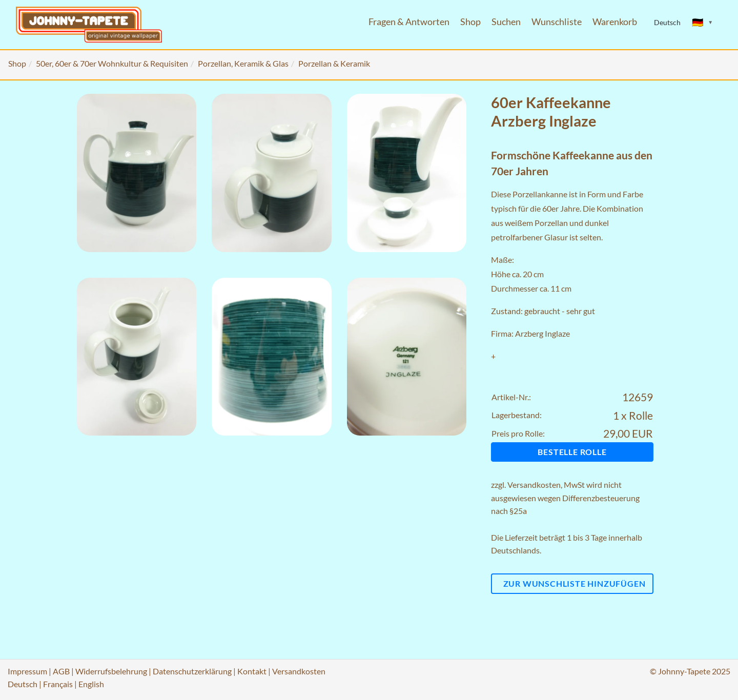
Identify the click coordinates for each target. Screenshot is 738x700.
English (91, 684)
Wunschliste (557, 22)
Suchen (506, 22)
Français (58, 684)
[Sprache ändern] (703, 23)
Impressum (27, 671)
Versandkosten (534, 485)
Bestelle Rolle (572, 452)
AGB (61, 671)
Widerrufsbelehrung (111, 671)
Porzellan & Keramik (334, 63)
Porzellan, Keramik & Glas (243, 63)
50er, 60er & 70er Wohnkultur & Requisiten (112, 63)
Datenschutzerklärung (192, 671)
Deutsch (23, 684)
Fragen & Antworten (409, 22)
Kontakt (252, 671)
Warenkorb (615, 22)
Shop (470, 22)
